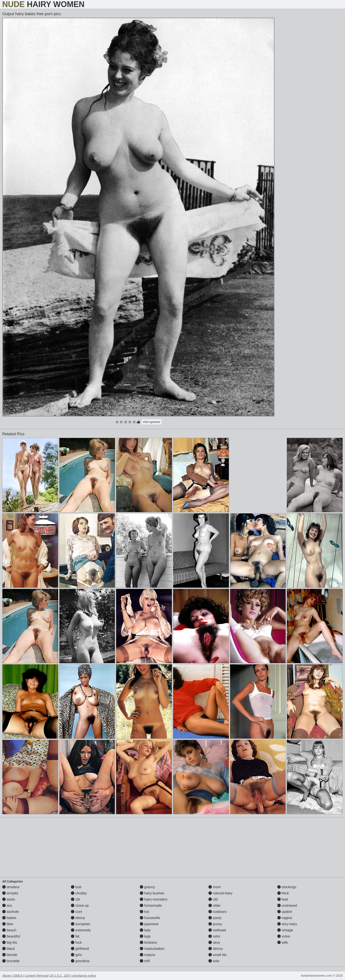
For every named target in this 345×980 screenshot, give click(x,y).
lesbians (148, 942)
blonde (10, 955)
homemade (151, 906)
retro (214, 936)
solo (214, 961)
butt (76, 887)
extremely (81, 930)
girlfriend (80, 949)
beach (9, 930)
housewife (150, 918)
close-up (80, 906)
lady (145, 930)
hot (144, 912)
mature (147, 955)
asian (9, 899)
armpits (10, 893)
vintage (285, 930)
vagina (285, 918)
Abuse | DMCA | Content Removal (25, 976)
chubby (79, 893)
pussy (215, 924)
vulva (284, 936)
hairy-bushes (152, 893)
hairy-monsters (154, 899)
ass (7, 906)
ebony (78, 918)
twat (283, 899)
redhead (217, 930)
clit (75, 899)
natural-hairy (220, 893)
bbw (8, 924)
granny (147, 887)
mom (215, 887)
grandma (80, 961)
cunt (76, 912)
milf (145, 961)
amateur (11, 887)
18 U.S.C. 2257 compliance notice (73, 976)
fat (75, 936)
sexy (214, 942)
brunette (11, 961)
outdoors (217, 912)
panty (215, 918)
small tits (217, 955)
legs (145, 936)
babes (9, 918)
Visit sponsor (152, 422)
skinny (216, 949)
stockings (287, 887)
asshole (11, 912)
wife (283, 942)
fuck (76, 942)
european (81, 924)
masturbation (152, 949)
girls (76, 955)
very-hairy (287, 924)
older (215, 906)
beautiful (11, 936)
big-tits (10, 942)
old (213, 899)
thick (283, 893)
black (9, 949)
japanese (149, 924)
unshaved (287, 906)
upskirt (285, 912)
